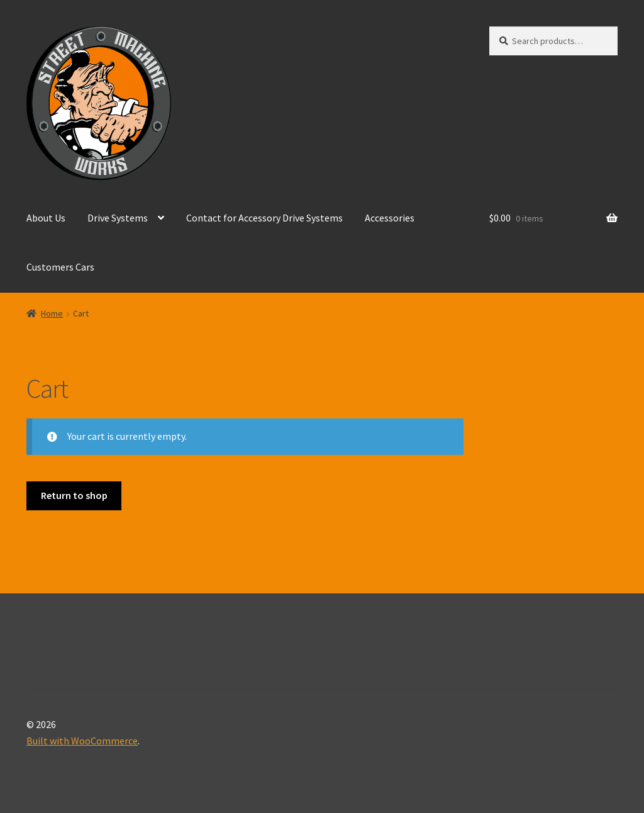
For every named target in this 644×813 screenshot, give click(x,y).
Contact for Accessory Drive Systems (264, 218)
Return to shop (74, 495)
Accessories (390, 218)
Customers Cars (60, 267)
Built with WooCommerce (82, 741)
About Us (46, 218)
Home (52, 313)
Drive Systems (118, 218)
